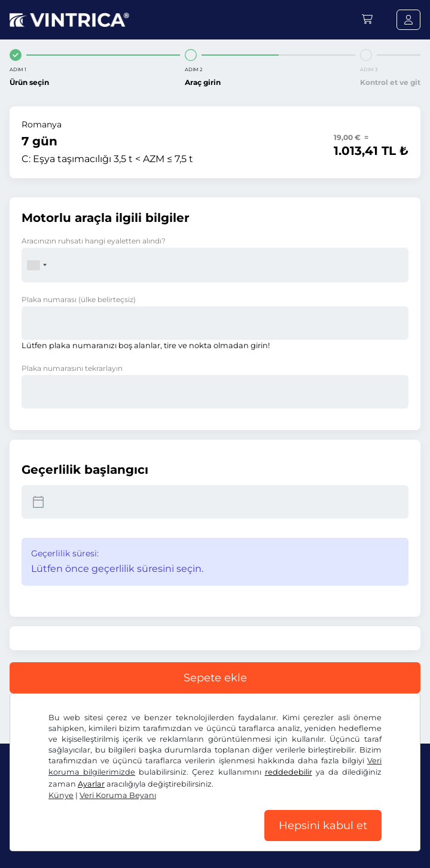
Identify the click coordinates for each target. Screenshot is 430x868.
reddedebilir (289, 772)
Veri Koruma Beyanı (118, 795)
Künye (61, 795)
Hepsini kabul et (323, 826)
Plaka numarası (79, 299)
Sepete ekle (215, 678)
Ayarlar (91, 784)
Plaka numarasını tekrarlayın (72, 368)
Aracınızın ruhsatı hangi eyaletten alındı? (94, 241)
